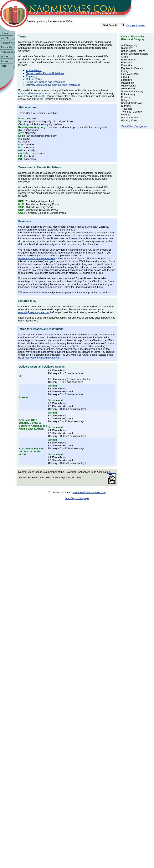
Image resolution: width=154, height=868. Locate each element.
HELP (45, 96)
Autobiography (129, 45)
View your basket (136, 25)
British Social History (133, 51)
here (47, 287)
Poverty (125, 97)
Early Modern (129, 60)
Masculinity (127, 83)
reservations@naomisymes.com (37, 258)
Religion (126, 100)
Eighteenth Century (132, 68)
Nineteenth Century (132, 91)
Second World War (132, 103)
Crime (125, 57)
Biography (127, 48)
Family (125, 71)
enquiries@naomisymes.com (35, 93)
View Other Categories (134, 126)
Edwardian (127, 65)
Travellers (127, 109)
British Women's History (135, 54)
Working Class (129, 120)
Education (127, 62)
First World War (130, 74)
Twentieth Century (131, 112)
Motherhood (128, 89)
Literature (126, 80)
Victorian (126, 115)
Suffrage (126, 106)
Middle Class (128, 86)
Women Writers (130, 117)
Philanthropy (128, 94)
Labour (125, 77)
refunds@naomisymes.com (34, 312)
